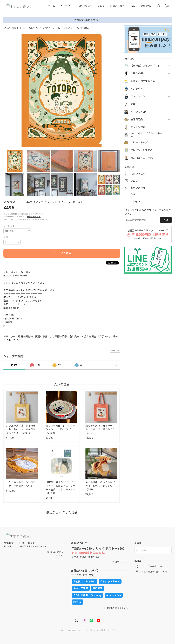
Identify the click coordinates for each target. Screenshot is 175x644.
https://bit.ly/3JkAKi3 (15, 276)
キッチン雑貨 (138, 127)
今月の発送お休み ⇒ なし (87, 20)
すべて (14, 365)
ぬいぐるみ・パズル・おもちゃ (146, 135)
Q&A (132, 6)
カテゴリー (66, 6)
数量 (6, 237)
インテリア (137, 89)
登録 (166, 220)
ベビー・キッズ (139, 142)
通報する (115, 351)
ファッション (138, 96)
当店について (85, 6)
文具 (133, 104)
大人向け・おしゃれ (142, 158)
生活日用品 (137, 119)
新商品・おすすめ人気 (143, 81)
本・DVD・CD (138, 112)
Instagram (146, 6)
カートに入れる (62, 253)
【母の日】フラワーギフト (145, 66)
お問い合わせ (117, 6)
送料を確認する (34, 217)
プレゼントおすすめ (142, 150)
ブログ (101, 6)
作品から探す (138, 73)
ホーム (52, 6)
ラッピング (9, 226)
